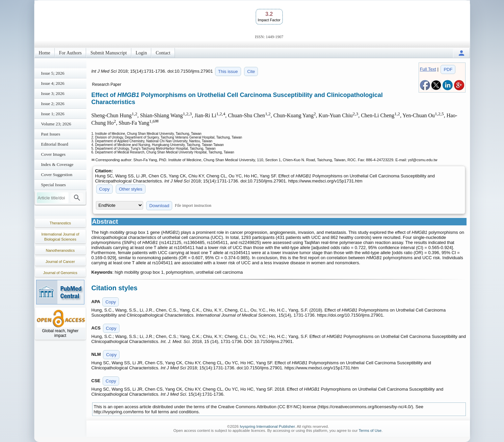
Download (159, 206)
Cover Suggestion (57, 175)
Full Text (428, 69)
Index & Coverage (57, 164)
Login (141, 53)
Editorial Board (55, 144)
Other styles (130, 189)
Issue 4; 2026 (53, 83)
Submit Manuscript (109, 53)
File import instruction (193, 205)
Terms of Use (370, 431)
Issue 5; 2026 (53, 73)
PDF (448, 69)
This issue (228, 71)
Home (45, 53)
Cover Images (54, 154)
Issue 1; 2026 (53, 114)
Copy (104, 189)
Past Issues (51, 134)
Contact (163, 53)
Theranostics (60, 223)
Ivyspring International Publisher (267, 426)
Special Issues (54, 185)
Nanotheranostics (60, 250)
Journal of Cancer (60, 262)
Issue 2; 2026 (53, 104)
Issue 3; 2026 (53, 93)
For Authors (70, 53)
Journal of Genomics (60, 273)
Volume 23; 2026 (56, 124)
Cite (251, 71)
